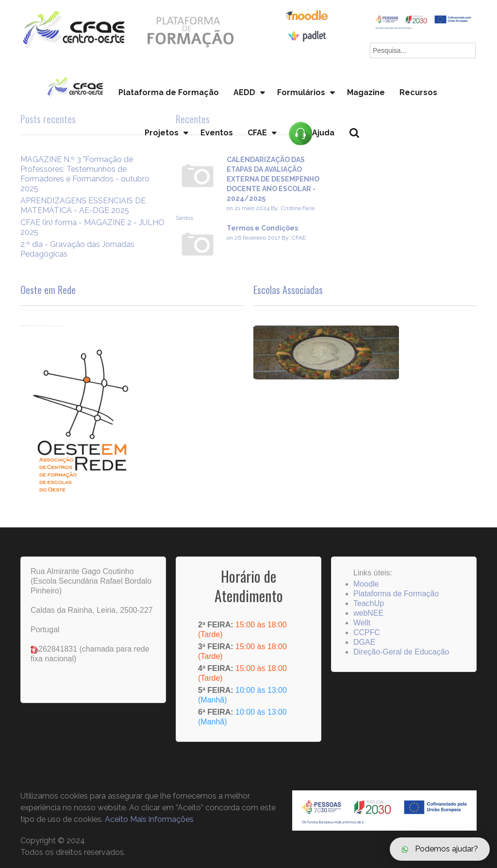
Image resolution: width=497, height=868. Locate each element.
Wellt (362, 623)
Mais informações (162, 819)
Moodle (366, 584)
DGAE (364, 642)
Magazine (366, 92)
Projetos (162, 133)
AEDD (244, 92)
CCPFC (367, 632)
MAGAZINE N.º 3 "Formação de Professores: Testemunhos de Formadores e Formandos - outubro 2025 (85, 174)
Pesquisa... (360, 149)
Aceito (116, 819)
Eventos (217, 133)
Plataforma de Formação (169, 92)
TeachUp (369, 603)
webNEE (368, 613)
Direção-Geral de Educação (401, 652)
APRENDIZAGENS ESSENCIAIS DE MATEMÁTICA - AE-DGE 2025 (83, 205)
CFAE (257, 133)
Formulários (301, 92)
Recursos (418, 92)
